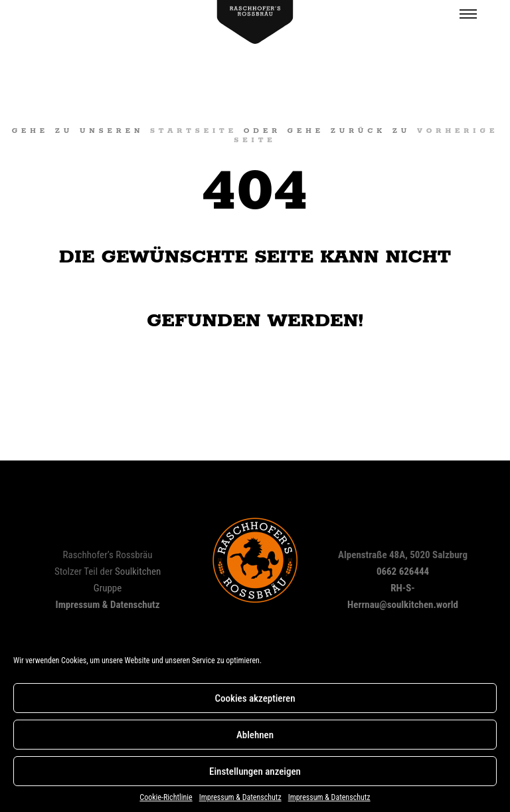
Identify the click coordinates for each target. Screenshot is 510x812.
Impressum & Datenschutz (240, 797)
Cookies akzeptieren (255, 698)
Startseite (194, 131)
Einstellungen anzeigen (255, 771)
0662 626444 (403, 571)
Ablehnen (255, 735)
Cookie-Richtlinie (166, 797)
